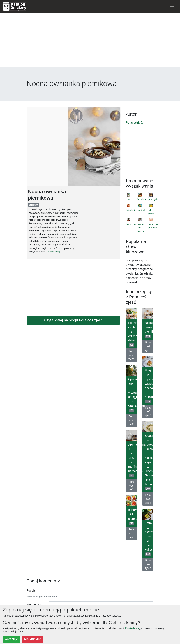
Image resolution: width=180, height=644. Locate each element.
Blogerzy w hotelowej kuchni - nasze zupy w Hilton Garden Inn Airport (149, 462)
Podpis (31, 591)
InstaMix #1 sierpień (133, 516)
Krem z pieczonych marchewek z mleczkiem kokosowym (149, 539)
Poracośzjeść (135, 123)
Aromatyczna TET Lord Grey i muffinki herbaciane (133, 460)
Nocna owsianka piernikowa (149, 329)
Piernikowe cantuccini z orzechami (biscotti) (133, 334)
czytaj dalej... (55, 252)
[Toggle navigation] (172, 7)
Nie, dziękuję (33, 639)
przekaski (34, 205)
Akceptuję (11, 639)
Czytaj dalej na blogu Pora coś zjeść (73, 320)
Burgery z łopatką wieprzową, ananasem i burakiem (149, 386)
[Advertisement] (90, 42)
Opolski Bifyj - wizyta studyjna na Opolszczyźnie (133, 395)
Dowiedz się (132, 628)
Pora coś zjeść (131, 355)
